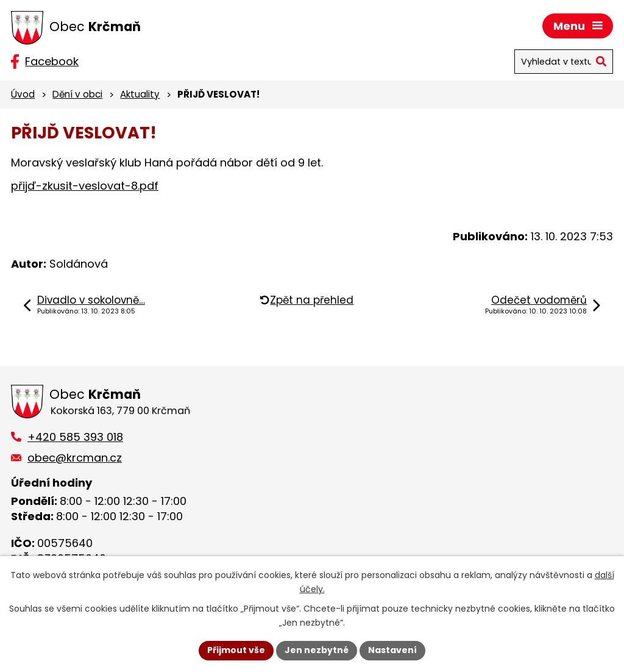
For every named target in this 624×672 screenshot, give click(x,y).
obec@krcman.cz (75, 458)
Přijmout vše (236, 650)
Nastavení (392, 650)
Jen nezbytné (317, 650)
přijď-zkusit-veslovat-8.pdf (85, 186)
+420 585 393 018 (75, 437)
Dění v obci (77, 94)
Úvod (23, 94)
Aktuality (140, 94)
